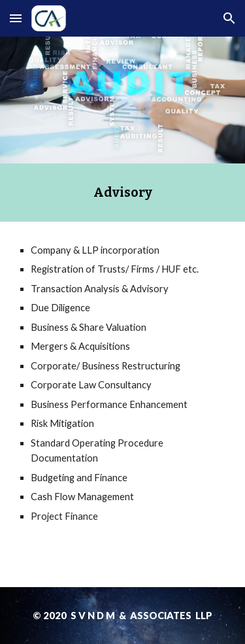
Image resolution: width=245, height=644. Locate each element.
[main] (123, 193)
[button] (16, 18)
